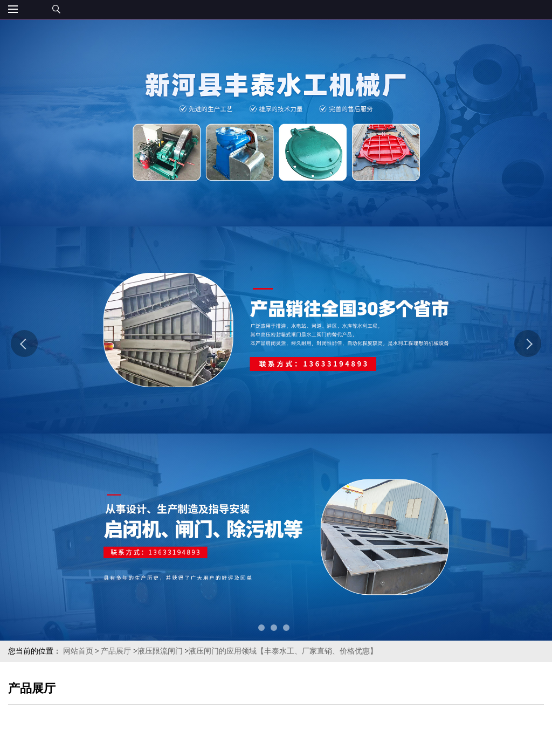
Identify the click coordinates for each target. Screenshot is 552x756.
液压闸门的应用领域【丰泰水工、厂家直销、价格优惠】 (283, 651)
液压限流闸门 (160, 651)
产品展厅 (116, 651)
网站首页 (78, 651)
